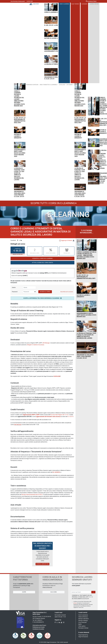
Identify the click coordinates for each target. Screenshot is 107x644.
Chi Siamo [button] (70, 85)
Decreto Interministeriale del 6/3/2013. (32, 495)
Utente (14, 287)
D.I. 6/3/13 (70, 417)
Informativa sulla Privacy (39, 625)
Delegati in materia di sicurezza (36, 345)
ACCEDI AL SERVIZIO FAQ (43, 564)
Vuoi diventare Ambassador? (18, 1)
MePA (80, 624)
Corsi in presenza (83, 615)
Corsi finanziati (82, 622)
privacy (75, 603)
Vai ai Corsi (54, 592)
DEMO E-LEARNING (64, 4)
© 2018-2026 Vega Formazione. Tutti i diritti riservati (53, 642)
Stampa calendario (84, 619)
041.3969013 (38, 620)
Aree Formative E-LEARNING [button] (48, 85)
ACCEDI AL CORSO (45, 292)
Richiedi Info (67, 251)
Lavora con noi (94, 4)
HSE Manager (18, 425)
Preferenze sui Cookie (39, 627)
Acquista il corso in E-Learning (42, 258)
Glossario (84, 4)
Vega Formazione (83, 637)
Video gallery (82, 626)
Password (15, 292)
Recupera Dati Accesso (67, 292)
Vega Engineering (83, 635)
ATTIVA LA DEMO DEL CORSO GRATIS (42, 263)
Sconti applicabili (51, 251)
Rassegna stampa (83, 628)
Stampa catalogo (83, 621)
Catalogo (62, 85)
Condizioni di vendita (38, 629)
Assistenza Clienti (91, 1)
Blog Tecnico (75, 4)
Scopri (24, 592)
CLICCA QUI (30, 1)
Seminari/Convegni (32, 85)
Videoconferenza (83, 617)
